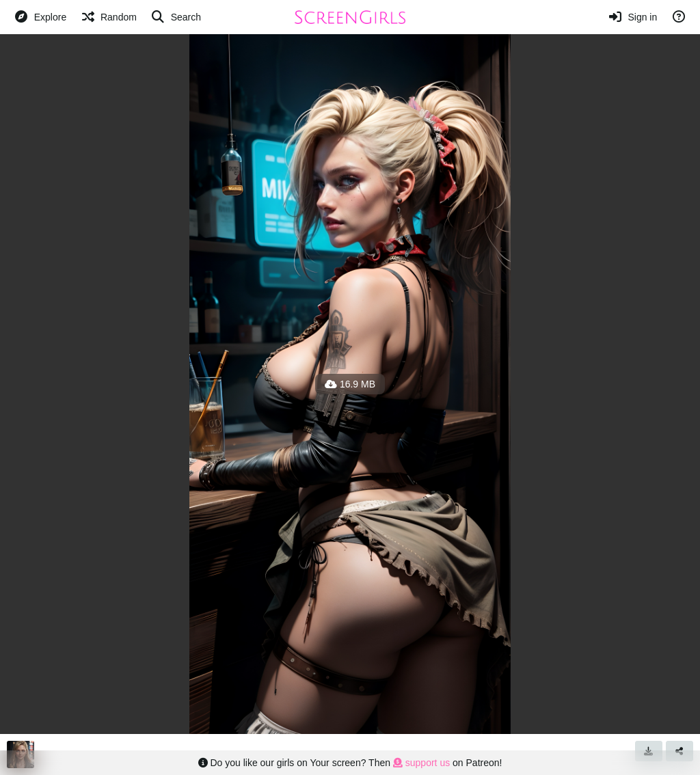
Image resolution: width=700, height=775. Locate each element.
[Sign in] (633, 17)
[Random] (108, 17)
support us (421, 763)
